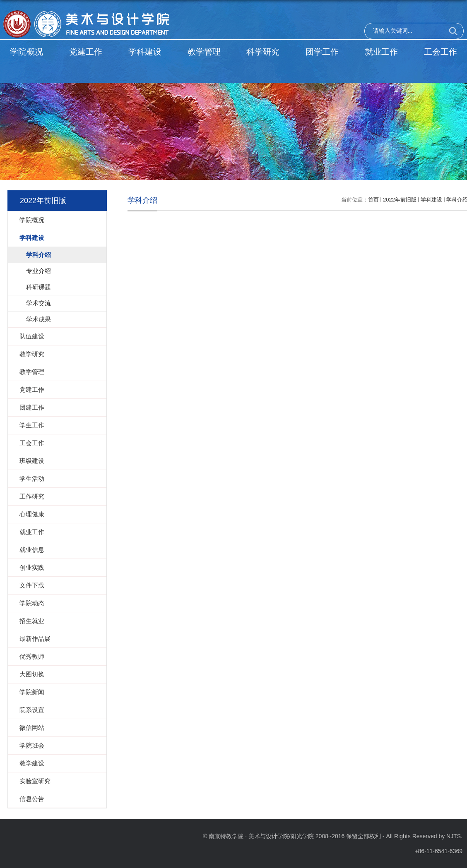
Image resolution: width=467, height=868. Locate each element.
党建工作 (86, 52)
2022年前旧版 (400, 200)
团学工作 (322, 52)
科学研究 (263, 52)
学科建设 (145, 52)
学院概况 (26, 52)
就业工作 (381, 52)
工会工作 (441, 52)
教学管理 (204, 52)
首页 (373, 200)
